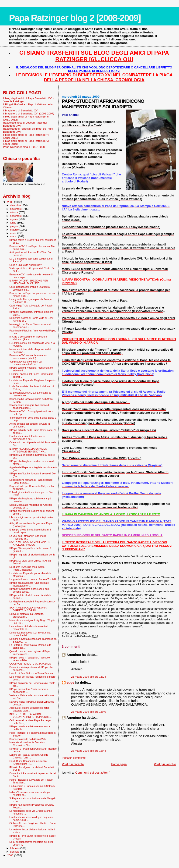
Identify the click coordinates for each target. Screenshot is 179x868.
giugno (15, 226)
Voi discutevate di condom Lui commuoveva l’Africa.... (26, 363)
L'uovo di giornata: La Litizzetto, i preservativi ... (27, 615)
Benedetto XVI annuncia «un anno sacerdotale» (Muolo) (28, 357)
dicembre (16, 205)
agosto (15, 219)
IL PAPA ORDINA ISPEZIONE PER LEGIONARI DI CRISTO (29, 282)
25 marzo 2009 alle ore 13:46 (88, 712)
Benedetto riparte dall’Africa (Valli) (28, 739)
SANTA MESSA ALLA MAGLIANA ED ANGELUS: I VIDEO (30, 543)
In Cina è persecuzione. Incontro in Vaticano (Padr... (28, 338)
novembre (16, 209)
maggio (15, 230)
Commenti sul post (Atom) (93, 773)
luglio (14, 223)
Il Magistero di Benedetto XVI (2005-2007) (29, 113)
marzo (14, 236)
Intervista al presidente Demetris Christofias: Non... (27, 744)
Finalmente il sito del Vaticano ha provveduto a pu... (27, 438)
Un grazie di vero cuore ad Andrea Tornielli (33, 579)
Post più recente (73, 764)
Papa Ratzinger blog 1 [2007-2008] (24, 147)
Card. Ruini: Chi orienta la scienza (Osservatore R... (28, 762)
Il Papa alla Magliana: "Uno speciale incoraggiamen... (29, 584)
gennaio (15, 852)
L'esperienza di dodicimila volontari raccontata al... (28, 628)
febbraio (15, 848)
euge (70, 683)
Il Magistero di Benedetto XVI (21, 110)
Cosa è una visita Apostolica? (25, 265)
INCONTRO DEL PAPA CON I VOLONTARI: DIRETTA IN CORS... (30, 715)
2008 (11, 855)
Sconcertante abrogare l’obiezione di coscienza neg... (29, 406)
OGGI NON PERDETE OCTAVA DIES (30, 664)
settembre (16, 216)
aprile (14, 233)
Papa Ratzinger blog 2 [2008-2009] (75, 18)
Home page (119, 764)
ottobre (15, 212)
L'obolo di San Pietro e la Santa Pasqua (31, 673)
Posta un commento (74, 758)
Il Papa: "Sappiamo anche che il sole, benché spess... (30, 590)
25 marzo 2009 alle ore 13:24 (88, 677)
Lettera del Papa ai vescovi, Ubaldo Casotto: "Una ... (29, 756)
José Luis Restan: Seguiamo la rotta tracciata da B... (29, 709)
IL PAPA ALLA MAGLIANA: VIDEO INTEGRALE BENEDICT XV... (28, 450)
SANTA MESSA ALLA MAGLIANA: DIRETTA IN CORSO (28, 609)
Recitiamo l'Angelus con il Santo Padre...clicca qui (27, 568)
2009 (11, 202)
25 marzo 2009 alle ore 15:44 (88, 751)
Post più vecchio (165, 764)
